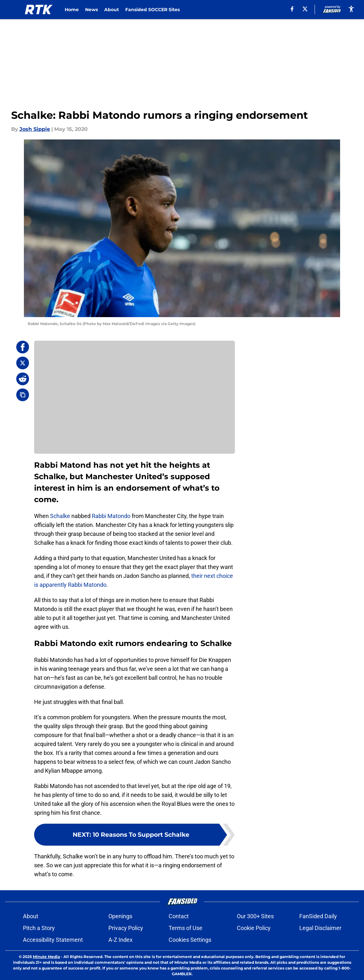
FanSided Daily (318, 916)
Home (72, 10)
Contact (179, 916)
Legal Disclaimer (320, 928)
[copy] (23, 395)
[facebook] (292, 9)
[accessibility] (351, 9)
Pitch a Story (39, 928)
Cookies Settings (190, 940)
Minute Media (46, 957)
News (91, 10)
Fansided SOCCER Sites (153, 10)
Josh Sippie (35, 129)
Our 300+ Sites (255, 916)
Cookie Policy (254, 928)
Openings (120, 916)
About (112, 10)
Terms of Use (186, 928)
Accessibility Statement (53, 940)
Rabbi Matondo (111, 516)
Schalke (60, 516)
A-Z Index (120, 940)
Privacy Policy (126, 928)
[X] (305, 9)
